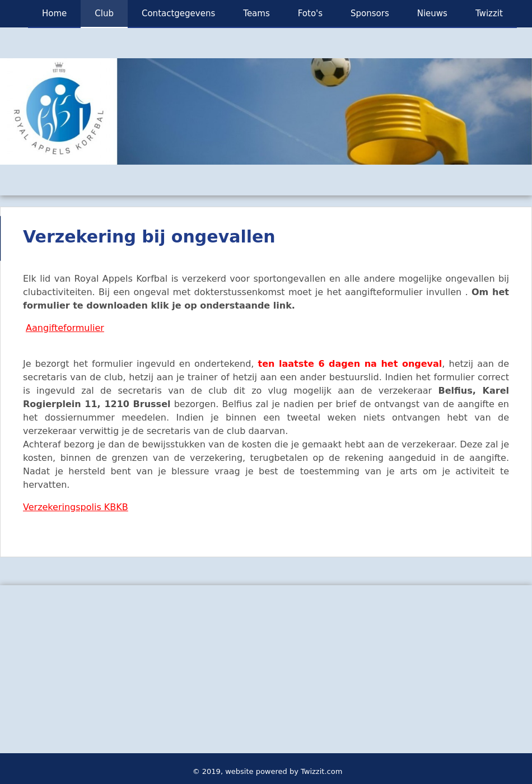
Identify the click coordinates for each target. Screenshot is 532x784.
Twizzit (489, 13)
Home (54, 13)
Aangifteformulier (65, 328)
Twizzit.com (321, 771)
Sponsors (370, 13)
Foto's (310, 13)
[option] (266, 111)
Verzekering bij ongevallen (149, 237)
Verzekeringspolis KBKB (76, 507)
